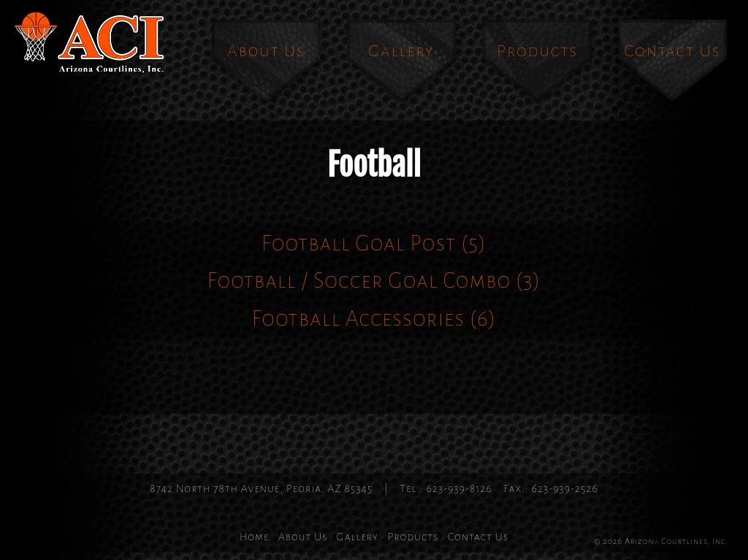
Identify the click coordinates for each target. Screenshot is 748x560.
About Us (266, 51)
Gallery (401, 51)
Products (537, 51)
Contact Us (673, 51)
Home (255, 537)
